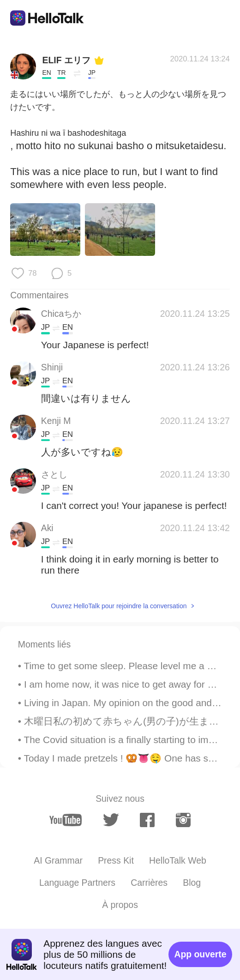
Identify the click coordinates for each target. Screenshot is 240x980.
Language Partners (77, 883)
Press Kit (116, 860)
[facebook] (147, 820)
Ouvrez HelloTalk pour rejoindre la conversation (119, 606)
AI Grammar (58, 860)
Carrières (149, 883)
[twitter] (111, 820)
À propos (120, 905)
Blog (192, 883)
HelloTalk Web (178, 860)
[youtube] (65, 820)
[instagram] (183, 820)
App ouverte (200, 954)
